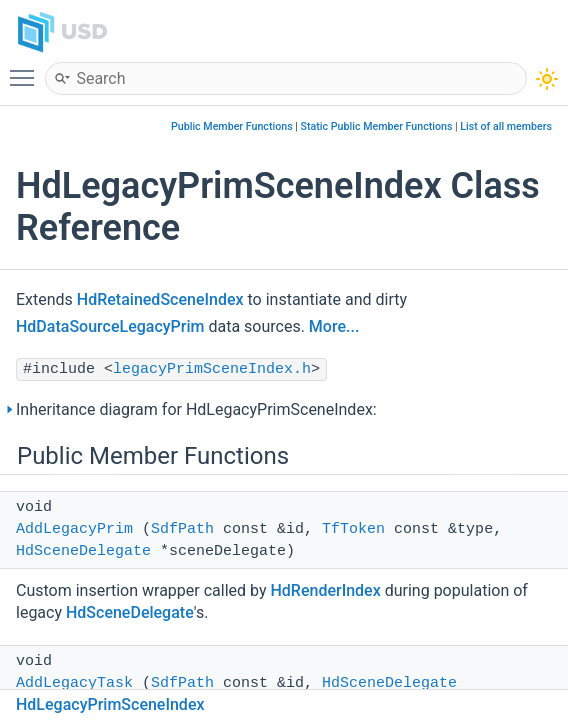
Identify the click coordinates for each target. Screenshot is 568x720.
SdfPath (182, 529)
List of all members (506, 126)
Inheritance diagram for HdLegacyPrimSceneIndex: (196, 409)
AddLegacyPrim (74, 529)
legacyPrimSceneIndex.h (212, 369)
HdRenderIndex (325, 590)
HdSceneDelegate (83, 551)
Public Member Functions (232, 126)
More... (334, 326)
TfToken (353, 529)
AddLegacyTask (74, 683)
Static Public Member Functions (377, 126)
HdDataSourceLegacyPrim (110, 326)
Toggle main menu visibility (27, 69)
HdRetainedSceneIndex (160, 299)
